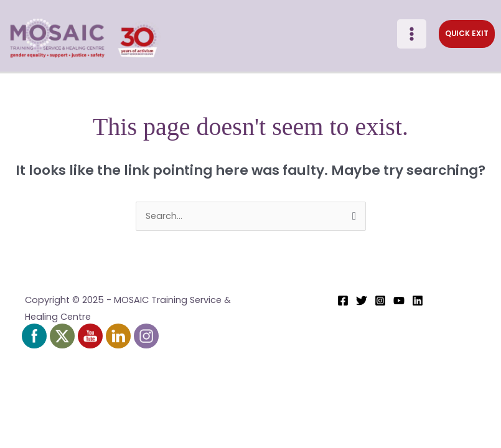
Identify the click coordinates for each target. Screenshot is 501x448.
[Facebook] (343, 303)
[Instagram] (380, 303)
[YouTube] (399, 303)
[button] (465, 35)
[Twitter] (362, 303)
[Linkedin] (418, 303)
